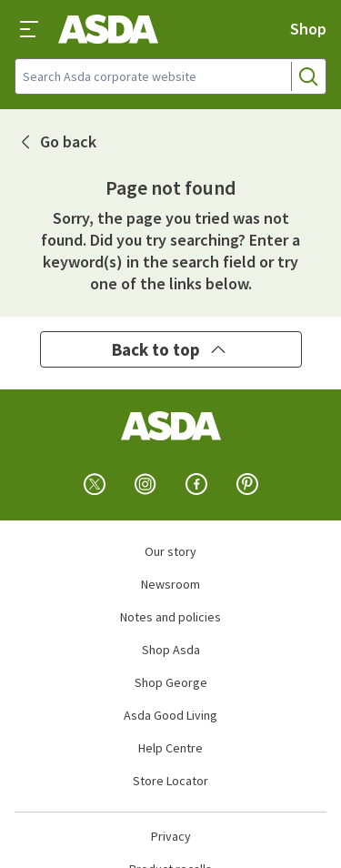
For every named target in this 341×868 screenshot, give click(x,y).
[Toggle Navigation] (29, 29)
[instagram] (145, 484)
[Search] (308, 76)
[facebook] (196, 484)
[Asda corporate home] (108, 29)
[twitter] (95, 484)
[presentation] (29, 29)
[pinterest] (247, 484)
